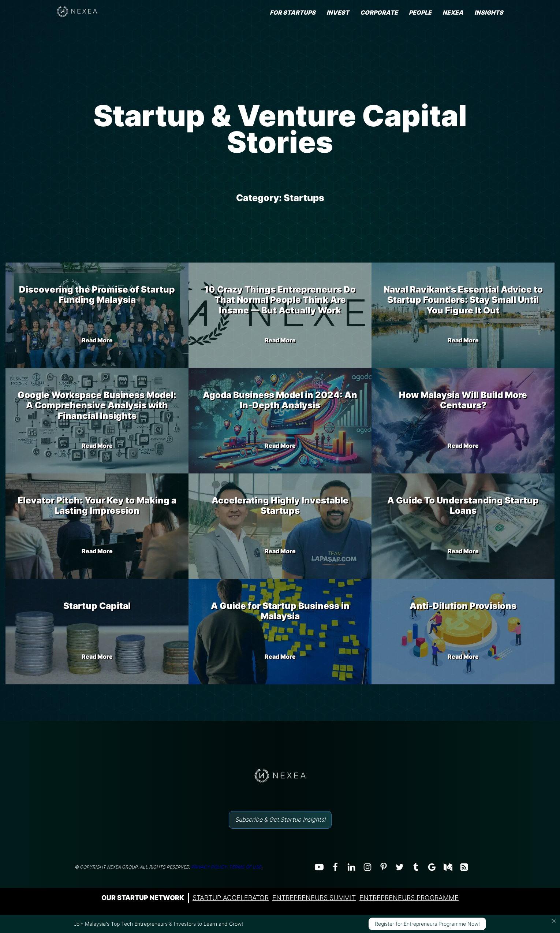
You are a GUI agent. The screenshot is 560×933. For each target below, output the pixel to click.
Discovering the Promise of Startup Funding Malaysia (97, 295)
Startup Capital (97, 606)
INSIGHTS (489, 12)
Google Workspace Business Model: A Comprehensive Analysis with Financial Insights (97, 406)
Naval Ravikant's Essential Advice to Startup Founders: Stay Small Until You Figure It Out (463, 300)
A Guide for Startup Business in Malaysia (280, 611)
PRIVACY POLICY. (210, 867)
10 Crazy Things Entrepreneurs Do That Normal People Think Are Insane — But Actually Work (280, 300)
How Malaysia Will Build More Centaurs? (463, 400)
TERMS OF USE (245, 867)
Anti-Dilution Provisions (463, 606)
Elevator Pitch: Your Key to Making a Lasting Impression (97, 506)
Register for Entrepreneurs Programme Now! (427, 924)
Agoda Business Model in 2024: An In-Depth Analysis (280, 400)
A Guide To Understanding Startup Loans (463, 506)
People (420, 12)
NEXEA (453, 12)
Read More (97, 340)
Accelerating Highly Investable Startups (280, 506)
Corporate (379, 12)
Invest (338, 12)
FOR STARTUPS (293, 12)
